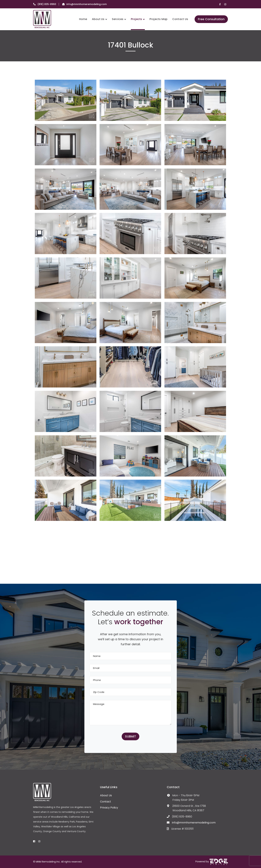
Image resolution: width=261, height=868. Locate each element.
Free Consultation (211, 19)
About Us (106, 795)
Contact (106, 802)
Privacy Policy (109, 808)
